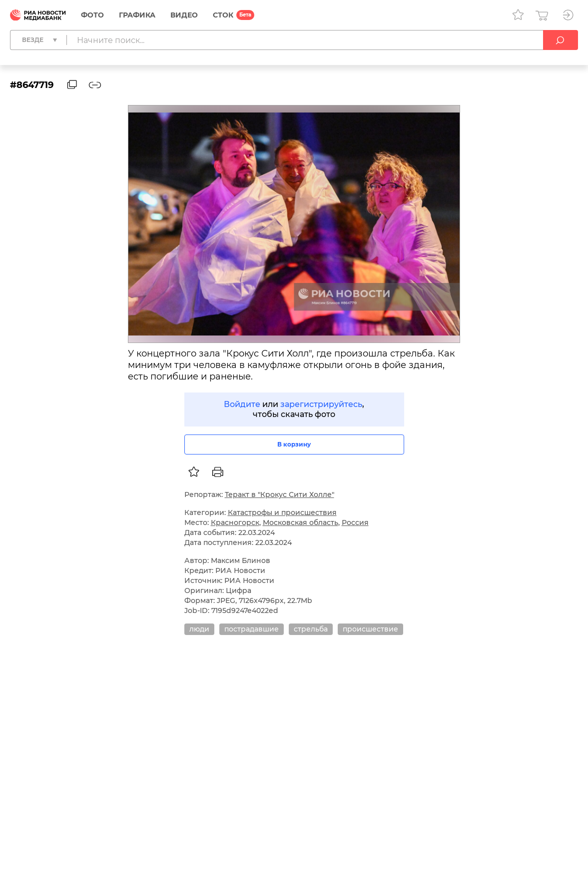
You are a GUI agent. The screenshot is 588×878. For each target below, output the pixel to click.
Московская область (300, 522)
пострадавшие (252, 629)
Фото (92, 15)
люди (199, 629)
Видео (184, 15)
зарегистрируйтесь (321, 404)
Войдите (242, 404)
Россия (355, 522)
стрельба (311, 629)
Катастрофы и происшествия (282, 512)
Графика (137, 15)
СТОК (223, 15)
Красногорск (235, 522)
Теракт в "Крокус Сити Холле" (280, 494)
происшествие (370, 629)
